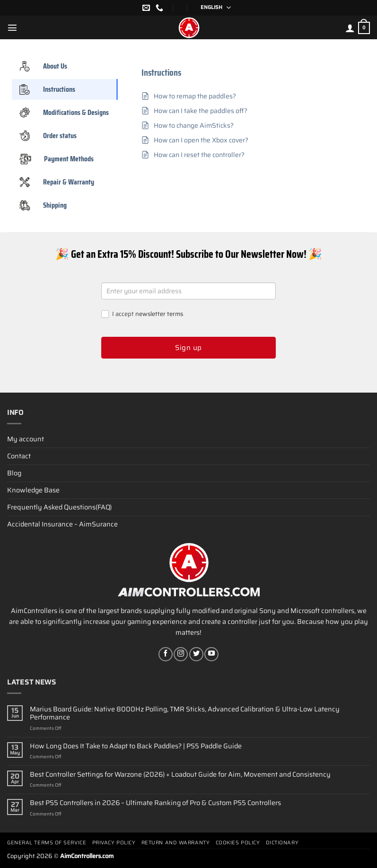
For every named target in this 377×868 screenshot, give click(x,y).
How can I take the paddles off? (201, 111)
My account (26, 439)
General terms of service (47, 843)
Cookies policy (238, 843)
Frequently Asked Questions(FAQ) (59, 507)
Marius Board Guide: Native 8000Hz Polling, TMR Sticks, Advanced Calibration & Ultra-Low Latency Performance (185, 714)
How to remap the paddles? (195, 96)
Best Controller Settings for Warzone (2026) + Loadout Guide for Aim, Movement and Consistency (180, 775)
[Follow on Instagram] (181, 654)
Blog (14, 473)
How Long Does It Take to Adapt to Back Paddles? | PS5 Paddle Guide (136, 746)
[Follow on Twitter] (196, 654)
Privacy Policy (114, 843)
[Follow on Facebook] (166, 654)
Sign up (188, 348)
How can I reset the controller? (199, 155)
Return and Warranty (175, 843)
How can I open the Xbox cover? (201, 140)
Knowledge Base (33, 490)
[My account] (350, 28)
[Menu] (12, 27)
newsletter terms (159, 314)
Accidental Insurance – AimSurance (62, 524)
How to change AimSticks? (194, 126)
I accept (142, 314)
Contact (19, 456)
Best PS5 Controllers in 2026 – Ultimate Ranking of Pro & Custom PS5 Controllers (155, 803)
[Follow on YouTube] (211, 654)
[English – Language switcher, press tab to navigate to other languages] (213, 8)
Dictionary (282, 843)
